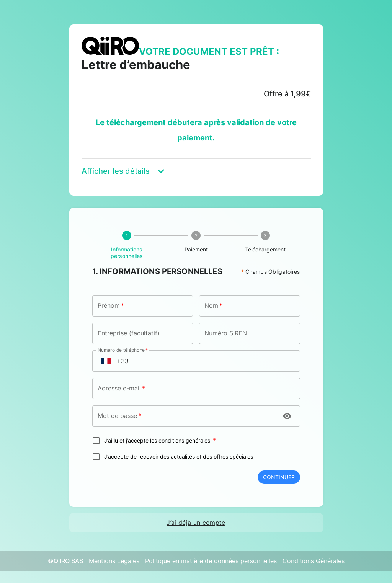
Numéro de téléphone (123, 350)
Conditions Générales (314, 561)
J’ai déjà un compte (196, 523)
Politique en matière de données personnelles (211, 561)
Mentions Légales (114, 561)
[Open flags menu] (106, 361)
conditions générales (184, 441)
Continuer (279, 477)
